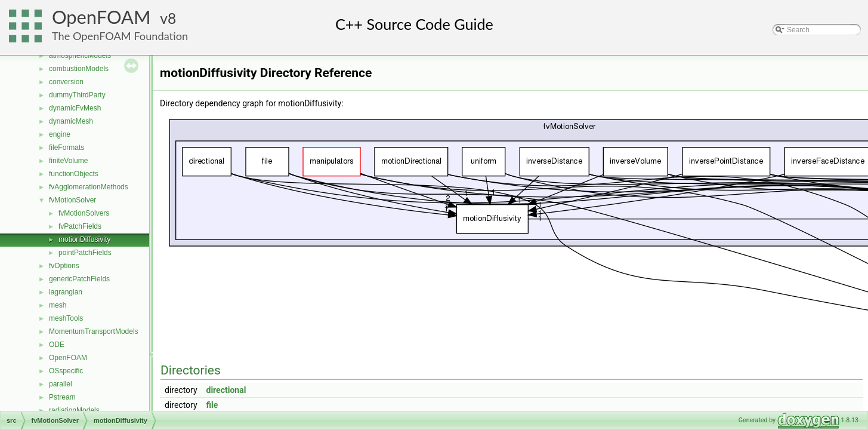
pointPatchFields (85, 253)
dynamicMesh (71, 121)
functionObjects (74, 174)
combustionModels (79, 69)
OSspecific (66, 371)
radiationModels (74, 410)
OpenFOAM (101, 17)
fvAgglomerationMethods (89, 187)
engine (60, 134)
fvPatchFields (80, 226)
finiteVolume (68, 161)
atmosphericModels (80, 56)
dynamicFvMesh (75, 108)
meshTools (66, 318)
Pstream (62, 397)
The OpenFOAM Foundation (120, 36)
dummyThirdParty (77, 95)
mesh (58, 305)
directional (226, 390)
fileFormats (67, 148)
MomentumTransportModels (94, 331)
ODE (57, 345)
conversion (66, 82)
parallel (61, 384)
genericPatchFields (79, 279)
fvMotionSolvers (84, 213)
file (212, 405)
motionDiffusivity (84, 239)
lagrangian (66, 292)
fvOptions (64, 266)
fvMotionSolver (72, 200)
